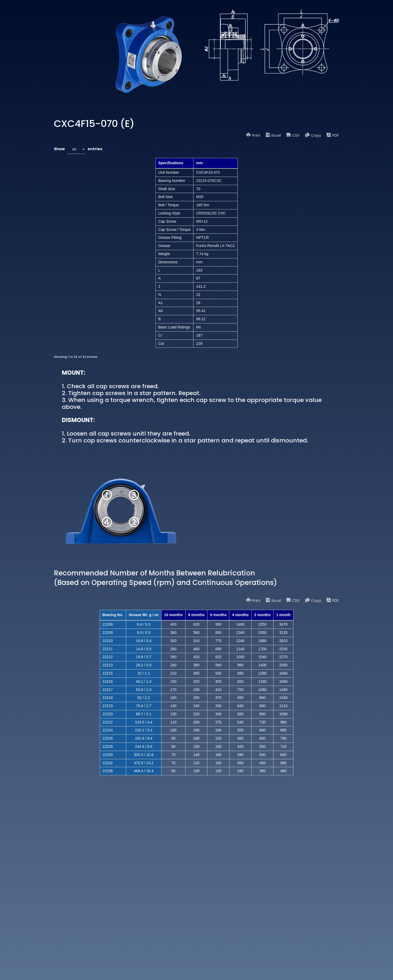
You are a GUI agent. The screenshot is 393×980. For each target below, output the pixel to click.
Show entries (78, 149)
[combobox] (76, 149)
